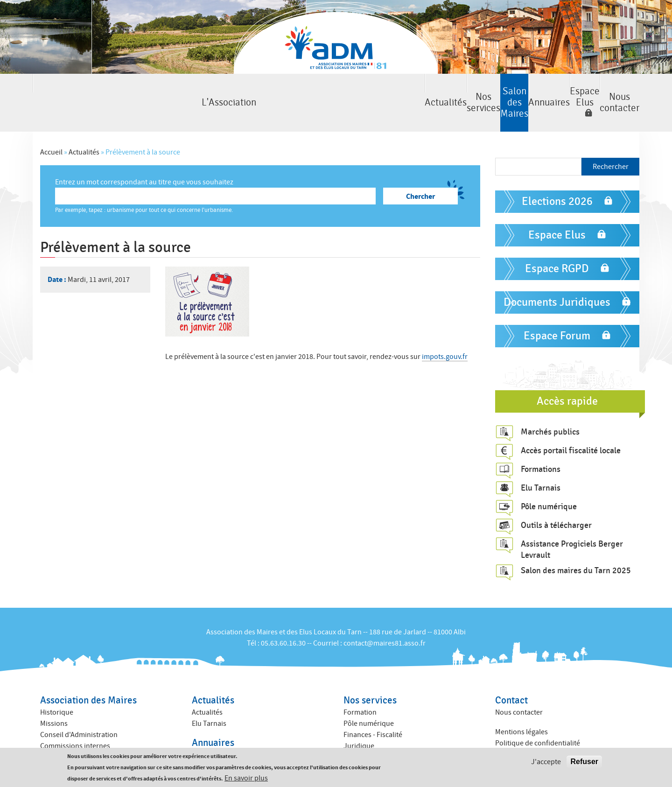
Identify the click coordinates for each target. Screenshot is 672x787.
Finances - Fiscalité (373, 710)
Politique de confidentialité (538, 718)
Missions (54, 698)
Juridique (359, 721)
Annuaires (423, 90)
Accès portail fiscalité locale (571, 425)
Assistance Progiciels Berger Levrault (572, 524)
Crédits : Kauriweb (524, 738)
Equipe (51, 732)
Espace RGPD (557, 244)
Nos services (250, 90)
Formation (360, 687)
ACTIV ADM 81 (365, 732)
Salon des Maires (336, 90)
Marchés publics (550, 407)
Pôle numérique (549, 481)
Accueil (51, 127)
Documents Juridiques (557, 278)
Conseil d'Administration (79, 710)
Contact (511, 675)
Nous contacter (596, 90)
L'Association (76, 90)
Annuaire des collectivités (232, 741)
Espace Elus (501, 90)
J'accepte (546, 762)
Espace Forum (557, 311)
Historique (57, 687)
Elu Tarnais (541, 463)
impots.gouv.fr (445, 332)
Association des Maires (88, 675)
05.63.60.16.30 (283, 618)
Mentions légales (521, 707)
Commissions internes (75, 721)
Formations (541, 444)
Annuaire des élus (220, 730)
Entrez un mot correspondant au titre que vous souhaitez (144, 157)
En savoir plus (246, 778)
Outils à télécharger (556, 500)
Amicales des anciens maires (85, 743)
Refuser (584, 762)
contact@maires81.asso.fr (385, 618)
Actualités (163, 90)
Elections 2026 (557, 177)
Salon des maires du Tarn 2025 (576, 546)
